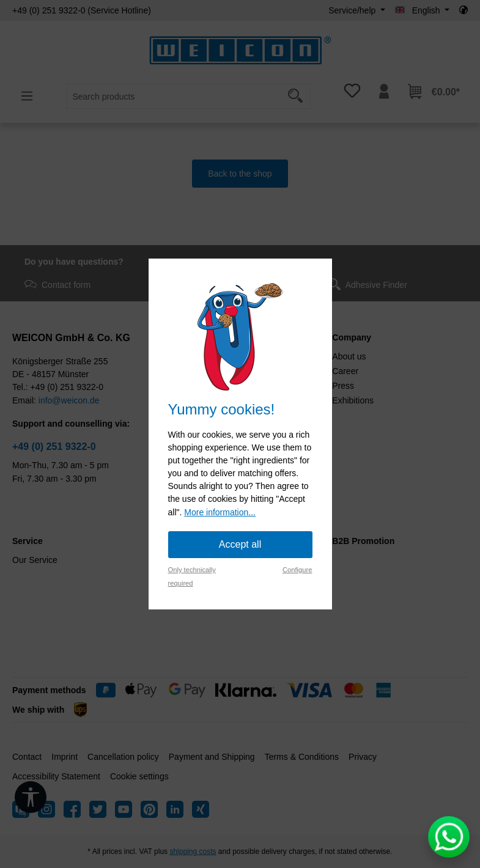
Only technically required (192, 576)
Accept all (240, 544)
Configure (297, 570)
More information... (220, 512)
